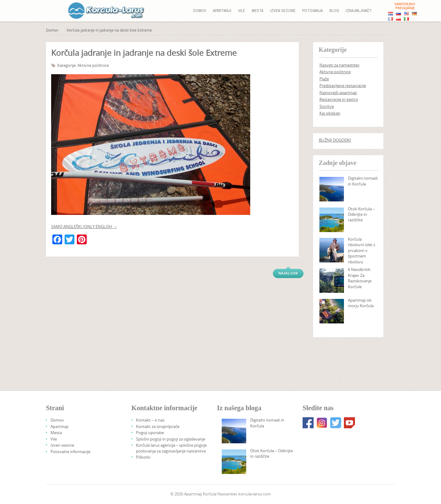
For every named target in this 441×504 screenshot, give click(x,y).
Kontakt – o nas (150, 420)
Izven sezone (283, 11)
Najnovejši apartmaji (338, 93)
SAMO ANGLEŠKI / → (84, 227)
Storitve (327, 106)
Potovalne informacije (70, 452)
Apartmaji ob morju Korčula (361, 303)
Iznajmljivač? (359, 11)
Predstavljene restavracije (343, 86)
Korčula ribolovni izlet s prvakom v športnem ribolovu (362, 250)
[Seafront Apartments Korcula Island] (332, 311)
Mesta (258, 11)
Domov (200, 11)
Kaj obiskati (330, 113)
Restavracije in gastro (339, 99)
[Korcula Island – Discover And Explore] (332, 220)
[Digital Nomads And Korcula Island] (332, 189)
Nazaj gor (288, 273)
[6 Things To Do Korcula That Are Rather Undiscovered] (332, 281)
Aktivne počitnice (93, 65)
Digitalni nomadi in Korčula (363, 181)
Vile (241, 11)
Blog (334, 11)
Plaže (324, 79)
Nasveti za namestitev (339, 65)
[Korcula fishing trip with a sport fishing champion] (332, 250)
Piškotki (143, 457)
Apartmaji (222, 11)
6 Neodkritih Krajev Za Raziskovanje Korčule (360, 278)
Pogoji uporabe (150, 433)
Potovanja (313, 11)
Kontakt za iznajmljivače (158, 426)
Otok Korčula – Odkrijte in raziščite (361, 214)
